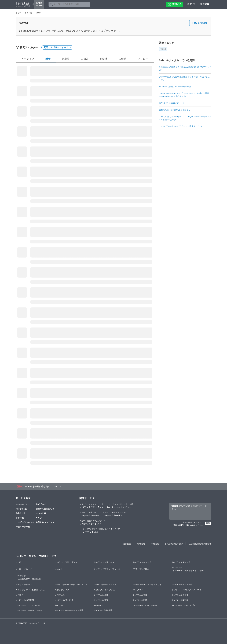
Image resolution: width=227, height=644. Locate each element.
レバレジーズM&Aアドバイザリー (188, 590)
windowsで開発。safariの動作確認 (175, 86)
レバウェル (60, 595)
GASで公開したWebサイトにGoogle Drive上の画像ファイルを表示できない (185, 118)
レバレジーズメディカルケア (29, 605)
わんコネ (59, 605)
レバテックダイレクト (93, 522)
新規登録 (205, 4)
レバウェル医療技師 (25, 600)
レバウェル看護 (140, 595)
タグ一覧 (29, 13)
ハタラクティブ (62, 590)
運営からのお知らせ (45, 509)
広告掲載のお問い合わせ (200, 544)
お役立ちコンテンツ (45, 522)
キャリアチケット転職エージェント (32, 590)
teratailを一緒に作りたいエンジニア (43, 487)
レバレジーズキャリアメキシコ (30, 610)
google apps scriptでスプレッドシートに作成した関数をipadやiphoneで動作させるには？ (184, 95)
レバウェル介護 (101, 595)
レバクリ (20, 595)
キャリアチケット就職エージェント (71, 585)
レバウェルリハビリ (64, 600)
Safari (163, 49)
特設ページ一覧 (23, 527)
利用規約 (141, 544)
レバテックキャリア (115, 514)
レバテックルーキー (89, 514)
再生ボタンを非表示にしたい (172, 103)
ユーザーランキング (25, 522)
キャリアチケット (24, 585)
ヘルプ (39, 518)
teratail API (41, 513)
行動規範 (155, 544)
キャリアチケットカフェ (105, 585)
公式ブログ (41, 504)
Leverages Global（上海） (185, 605)
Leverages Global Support (146, 605)
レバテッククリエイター (120, 506)
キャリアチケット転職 (182, 585)
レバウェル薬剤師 (180, 600)
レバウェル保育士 (180, 595)
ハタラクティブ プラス (105, 590)
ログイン (192, 4)
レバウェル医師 (140, 600)
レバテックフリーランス (92, 506)
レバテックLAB (101, 530)
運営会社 (127, 544)
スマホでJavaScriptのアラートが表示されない (180, 126)
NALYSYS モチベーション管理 (69, 610)
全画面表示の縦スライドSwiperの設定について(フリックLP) (185, 69)
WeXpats (98, 605)
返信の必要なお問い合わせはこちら (188, 525)
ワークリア (138, 590)
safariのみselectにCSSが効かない (175, 110)
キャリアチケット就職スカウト (147, 585)
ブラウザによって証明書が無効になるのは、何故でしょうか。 (184, 78)
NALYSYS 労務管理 (103, 610)
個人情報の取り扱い (174, 544)
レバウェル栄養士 (102, 600)
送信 (208, 523)
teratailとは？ (22, 504)
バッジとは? (21, 509)
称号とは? (20, 513)
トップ (19, 13)
